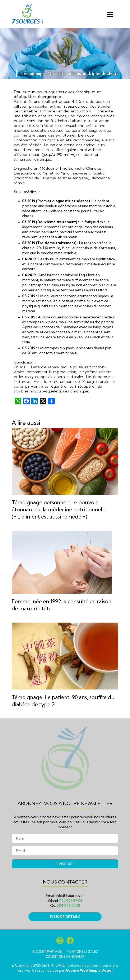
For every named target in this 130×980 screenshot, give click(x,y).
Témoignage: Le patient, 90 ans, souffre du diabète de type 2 (63, 701)
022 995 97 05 (71, 901)
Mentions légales (82, 952)
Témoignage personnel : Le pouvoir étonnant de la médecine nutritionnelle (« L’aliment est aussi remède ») (59, 509)
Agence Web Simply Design (89, 970)
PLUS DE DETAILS (65, 917)
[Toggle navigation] (110, 14)
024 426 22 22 (68, 905)
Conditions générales (65, 957)
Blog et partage (47, 952)
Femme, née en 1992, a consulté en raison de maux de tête (62, 605)
